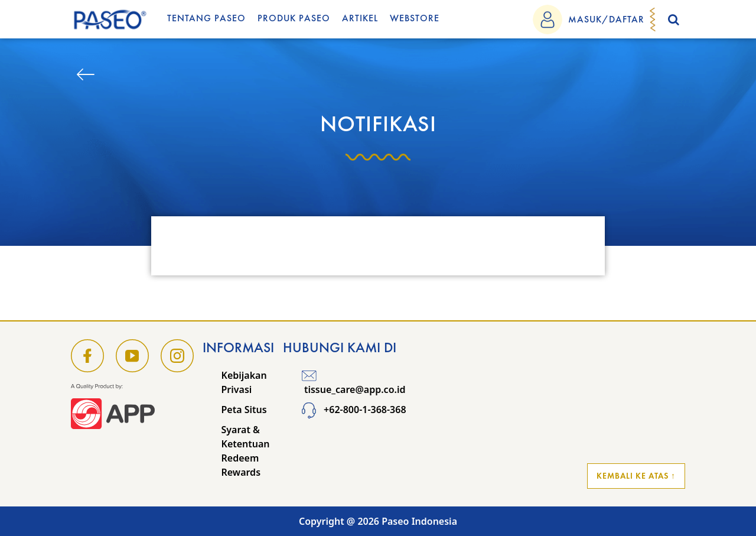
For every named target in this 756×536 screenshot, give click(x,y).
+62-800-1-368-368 (354, 410)
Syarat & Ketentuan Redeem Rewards (246, 451)
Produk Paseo (294, 18)
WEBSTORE (415, 18)
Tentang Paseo (206, 18)
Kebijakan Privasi (244, 382)
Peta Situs (244, 410)
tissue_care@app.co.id (354, 382)
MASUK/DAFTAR (606, 19)
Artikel (360, 18)
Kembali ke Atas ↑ (636, 476)
